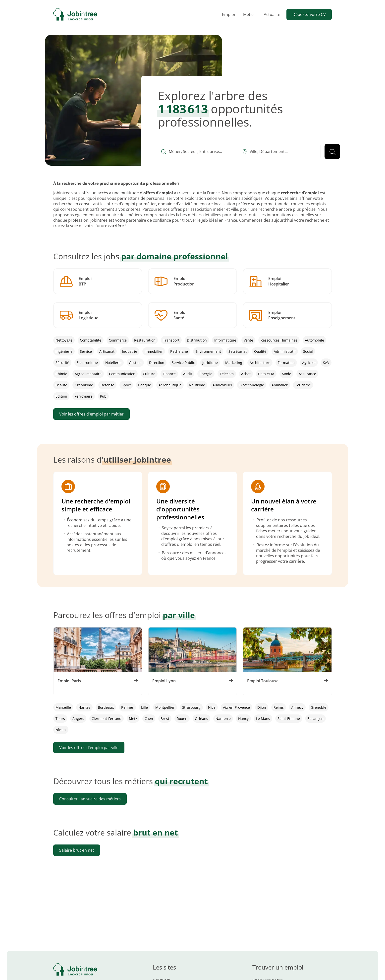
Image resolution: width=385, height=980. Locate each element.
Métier (249, 14)
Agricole (309, 363)
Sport (126, 385)
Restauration (145, 340)
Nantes (84, 716)
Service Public (183, 363)
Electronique (87, 363)
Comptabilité (91, 340)
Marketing (234, 363)
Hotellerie (113, 363)
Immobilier (154, 351)
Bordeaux (106, 716)
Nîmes (61, 739)
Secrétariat (238, 351)
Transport (171, 340)
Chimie (61, 374)
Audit (188, 374)
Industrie (130, 351)
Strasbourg (191, 716)
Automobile (314, 340)
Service (86, 351)
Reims (279, 716)
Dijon (262, 716)
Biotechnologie (252, 385)
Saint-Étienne (289, 728)
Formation (286, 363)
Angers (78, 728)
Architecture (260, 363)
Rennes (127, 716)
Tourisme (303, 385)
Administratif (285, 351)
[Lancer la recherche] (332, 151)
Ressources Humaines (279, 340)
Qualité (260, 351)
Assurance (307, 374)
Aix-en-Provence (236, 716)
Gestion (135, 363)
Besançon (315, 728)
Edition (61, 396)
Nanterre (223, 728)
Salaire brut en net (77, 859)
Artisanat (107, 351)
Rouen (182, 728)
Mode (286, 374)
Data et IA (266, 374)
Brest (165, 728)
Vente (248, 340)
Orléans (201, 728)
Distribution (197, 340)
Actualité (272, 14)
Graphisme (84, 385)
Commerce (118, 340)
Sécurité (62, 363)
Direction (157, 363)
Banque (145, 385)
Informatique (225, 340)
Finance (169, 374)
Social (308, 351)
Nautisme (197, 385)
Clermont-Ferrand (107, 728)
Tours (60, 728)
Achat (246, 374)
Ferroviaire (84, 396)
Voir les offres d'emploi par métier (91, 414)
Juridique (210, 363)
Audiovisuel (222, 385)
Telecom (227, 374)
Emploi (228, 14)
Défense (107, 385)
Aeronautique (170, 385)
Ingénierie (64, 351)
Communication (122, 374)
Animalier (280, 385)
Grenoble (319, 716)
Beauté (61, 385)
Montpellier (165, 716)
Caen (149, 728)
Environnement (208, 351)
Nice (212, 716)
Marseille (63, 716)
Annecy (297, 716)
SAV (326, 363)
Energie (206, 374)
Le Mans (263, 728)
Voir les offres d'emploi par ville (89, 757)
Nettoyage (64, 340)
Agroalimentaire (88, 374)
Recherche (179, 351)
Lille (144, 716)
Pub (103, 396)
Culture (149, 374)
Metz (133, 728)
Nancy (243, 728)
